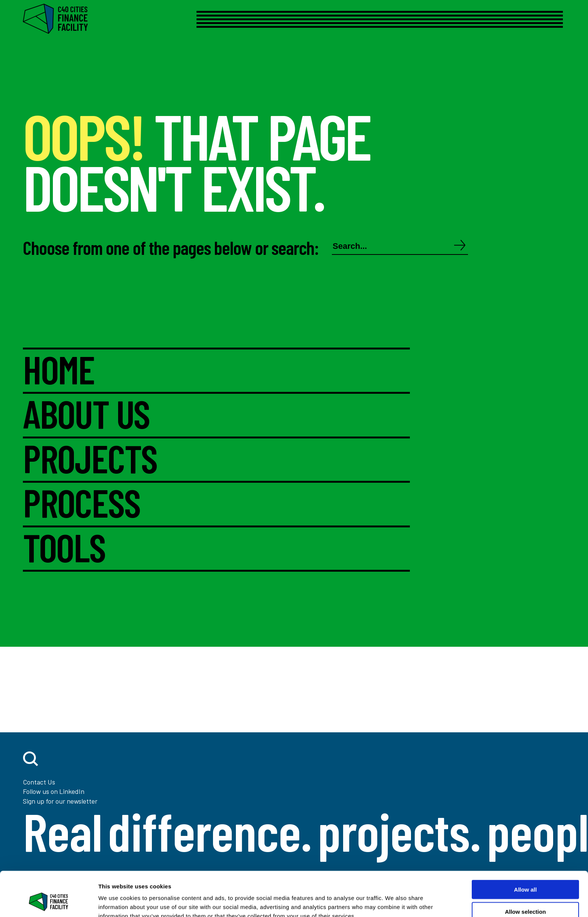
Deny (526, 895)
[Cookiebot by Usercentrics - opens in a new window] (49, 902)
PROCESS (81, 504)
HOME (59, 371)
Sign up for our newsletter (60, 801)
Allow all (526, 851)
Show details (394, 902)
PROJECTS (90, 460)
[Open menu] (366, 19)
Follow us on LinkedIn (54, 791)
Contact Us (39, 782)
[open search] (31, 759)
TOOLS (64, 549)
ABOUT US (86, 415)
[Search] (460, 246)
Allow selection (525, 873)
